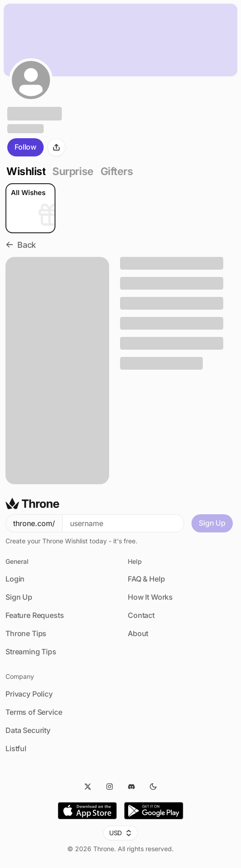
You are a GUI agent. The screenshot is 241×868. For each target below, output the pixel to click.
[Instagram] (110, 787)
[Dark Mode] (153, 787)
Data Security (28, 730)
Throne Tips (26, 633)
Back (21, 245)
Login (15, 579)
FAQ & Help (146, 579)
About (138, 633)
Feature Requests (35, 615)
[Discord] (131, 787)
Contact (141, 615)
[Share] (56, 147)
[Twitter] (88, 787)
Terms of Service (34, 712)
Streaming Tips (31, 652)
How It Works (150, 597)
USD (121, 833)
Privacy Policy (29, 694)
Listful (16, 748)
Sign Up (212, 523)
